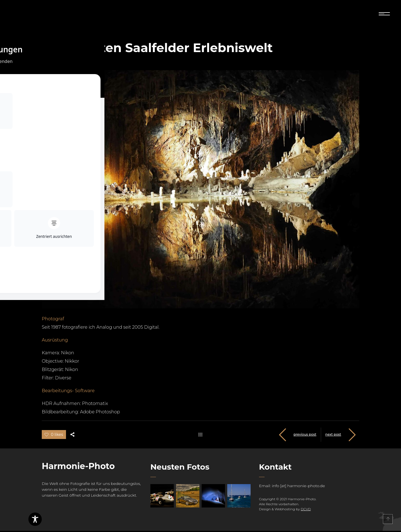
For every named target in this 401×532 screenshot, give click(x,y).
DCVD (306, 510)
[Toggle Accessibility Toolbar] (35, 519)
